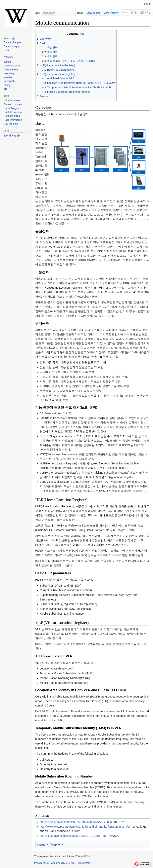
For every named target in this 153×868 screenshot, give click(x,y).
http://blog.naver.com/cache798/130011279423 (69, 836)
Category (42, 845)
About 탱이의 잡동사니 (63, 863)
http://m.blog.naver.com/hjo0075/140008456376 (69, 822)
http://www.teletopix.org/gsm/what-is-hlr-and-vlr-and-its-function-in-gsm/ (84, 827)
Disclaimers (84, 863)
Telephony (56, 845)
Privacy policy (42, 863)
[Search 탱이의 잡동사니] (136, 12)
